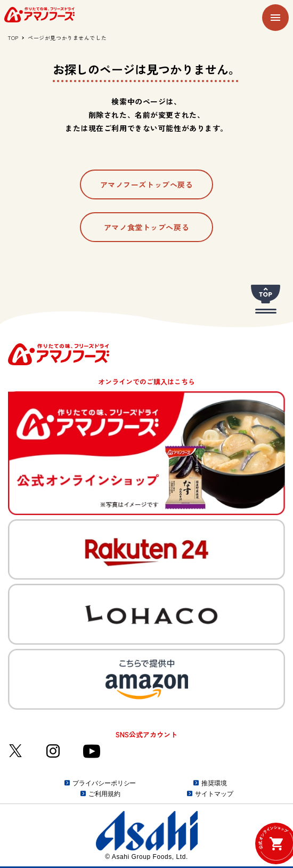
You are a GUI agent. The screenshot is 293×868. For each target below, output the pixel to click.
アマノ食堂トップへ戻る (146, 227)
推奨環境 (214, 783)
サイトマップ (214, 794)
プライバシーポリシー (104, 783)
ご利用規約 (104, 794)
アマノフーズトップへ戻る (147, 184)
